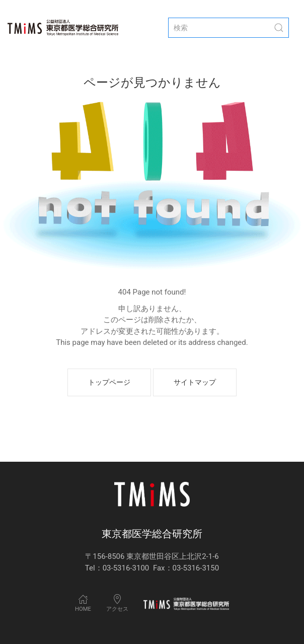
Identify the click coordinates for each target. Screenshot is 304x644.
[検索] (229, 28)
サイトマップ (195, 382)
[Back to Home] (63, 28)
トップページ (109, 382)
